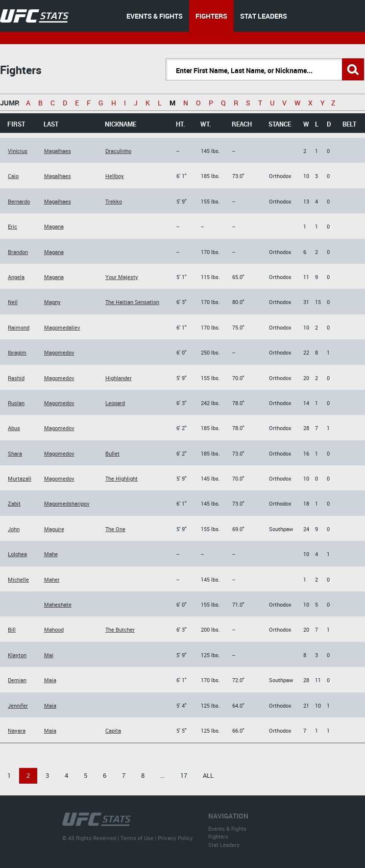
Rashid (16, 378)
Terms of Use (137, 838)
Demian (17, 680)
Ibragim (17, 352)
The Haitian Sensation (132, 302)
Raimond (19, 327)
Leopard (115, 403)
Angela (16, 277)
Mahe (51, 554)
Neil (13, 302)
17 (184, 775)
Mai (49, 655)
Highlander (119, 378)
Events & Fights (227, 829)
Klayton (17, 655)
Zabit (14, 503)
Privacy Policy (175, 838)
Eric (12, 226)
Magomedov (59, 352)
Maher (52, 579)
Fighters (218, 836)
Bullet (112, 453)
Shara (15, 453)
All (208, 775)
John (14, 529)
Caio (13, 176)
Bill (12, 629)
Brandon (18, 252)
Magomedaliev (62, 327)
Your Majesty (122, 277)
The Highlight (122, 478)
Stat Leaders (224, 845)
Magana (54, 226)
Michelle (18, 579)
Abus (14, 428)
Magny (52, 302)
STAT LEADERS (264, 16)
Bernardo (19, 201)
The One (115, 529)
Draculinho (118, 151)
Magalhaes (58, 151)
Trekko (114, 201)
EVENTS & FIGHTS (155, 16)
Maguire (54, 529)
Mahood (54, 629)
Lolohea (17, 554)
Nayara (17, 730)
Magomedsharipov (67, 503)
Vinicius (18, 151)
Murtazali (20, 478)
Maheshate (58, 604)
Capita (113, 730)
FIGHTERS (211, 16)
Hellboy (115, 176)
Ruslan (16, 403)
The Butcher (120, 629)
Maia (50, 680)
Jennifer (18, 705)
